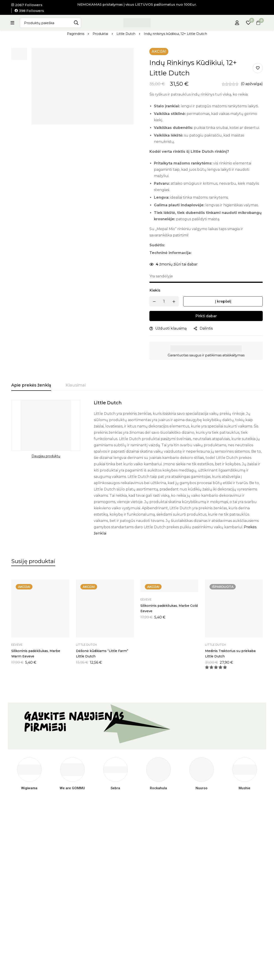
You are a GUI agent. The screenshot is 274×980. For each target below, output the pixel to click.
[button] (216, 671)
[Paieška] (79, 23)
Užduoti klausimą (171, 328)
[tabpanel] (137, 468)
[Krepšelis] (257, 23)
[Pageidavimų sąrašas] (246, 23)
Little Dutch (127, 34)
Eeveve (17, 648)
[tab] (31, 385)
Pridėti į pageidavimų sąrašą (258, 68)
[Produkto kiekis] (164, 301)
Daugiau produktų (46, 456)
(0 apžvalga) (252, 84)
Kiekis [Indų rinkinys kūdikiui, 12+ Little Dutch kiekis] (155, 290)
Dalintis (206, 328)
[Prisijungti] (234, 23)
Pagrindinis (74, 34)
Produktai (100, 34)
